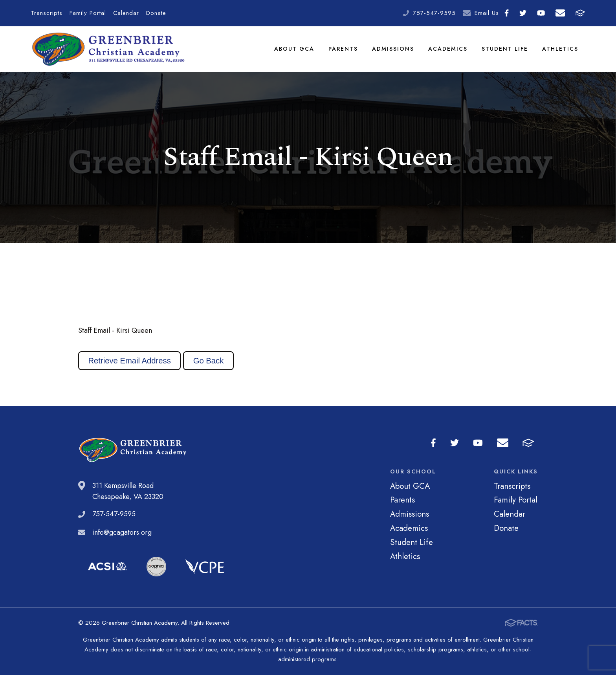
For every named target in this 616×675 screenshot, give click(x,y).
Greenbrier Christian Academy (108, 49)
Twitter (523, 13)
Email (560, 13)
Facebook (507, 13)
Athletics (560, 49)
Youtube (541, 13)
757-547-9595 (434, 13)
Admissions (393, 49)
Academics (448, 49)
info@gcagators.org (122, 532)
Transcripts (47, 13)
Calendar (126, 13)
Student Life (505, 49)
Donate (156, 13)
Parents (343, 49)
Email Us (487, 13)
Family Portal (88, 13)
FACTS (580, 13)
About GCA (294, 49)
